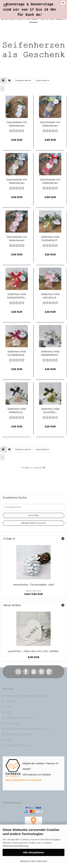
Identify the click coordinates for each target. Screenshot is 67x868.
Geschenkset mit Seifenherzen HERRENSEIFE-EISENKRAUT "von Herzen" (50, 124)
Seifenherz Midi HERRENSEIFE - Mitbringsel (50, 353)
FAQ (9, 740)
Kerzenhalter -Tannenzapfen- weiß (34, 585)
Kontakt (11, 701)
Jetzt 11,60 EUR (33, 593)
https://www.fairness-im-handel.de (23, 780)
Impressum (13, 723)
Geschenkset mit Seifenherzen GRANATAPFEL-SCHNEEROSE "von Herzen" (50, 181)
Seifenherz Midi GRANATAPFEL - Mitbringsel (17, 296)
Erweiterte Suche (33, 523)
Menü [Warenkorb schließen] (5, 5)
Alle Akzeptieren (34, 852)
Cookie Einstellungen (19, 745)
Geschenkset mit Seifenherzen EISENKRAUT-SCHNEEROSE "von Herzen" (17, 181)
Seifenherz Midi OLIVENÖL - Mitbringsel (50, 410)
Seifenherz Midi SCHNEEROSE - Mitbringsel (17, 353)
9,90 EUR (33, 657)
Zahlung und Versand (19, 734)
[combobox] (23, 81)
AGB (9, 712)
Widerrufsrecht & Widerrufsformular (28, 729)
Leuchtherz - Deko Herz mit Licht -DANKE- (33, 651)
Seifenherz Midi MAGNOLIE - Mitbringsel (50, 296)
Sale (9, 707)
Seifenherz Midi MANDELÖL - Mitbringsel (17, 410)
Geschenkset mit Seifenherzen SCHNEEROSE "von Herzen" (17, 124)
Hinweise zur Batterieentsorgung (26, 696)
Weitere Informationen (33, 861)
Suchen (33, 515)
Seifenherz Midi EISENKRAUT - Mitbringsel (50, 238)
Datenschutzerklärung (15, 846)
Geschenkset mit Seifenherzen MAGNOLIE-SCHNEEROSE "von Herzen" (17, 238)
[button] (3, 81)
